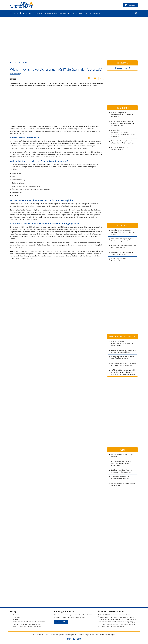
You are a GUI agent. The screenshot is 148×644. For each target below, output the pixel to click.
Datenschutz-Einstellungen (106, 635)
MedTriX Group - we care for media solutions (28, 627)
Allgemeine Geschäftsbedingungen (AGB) (27, 624)
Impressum (55, 635)
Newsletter (16, 620)
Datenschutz (82, 635)
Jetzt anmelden (61, 622)
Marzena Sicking (15, 74)
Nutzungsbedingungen (68, 635)
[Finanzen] (37, 13)
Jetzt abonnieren (122, 68)
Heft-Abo (91, 635)
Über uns (16, 615)
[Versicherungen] (48, 13)
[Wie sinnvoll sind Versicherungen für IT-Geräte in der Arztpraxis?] (78, 13)
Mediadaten (17, 617)
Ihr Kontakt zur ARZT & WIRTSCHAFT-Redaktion (29, 622)
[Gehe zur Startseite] (27, 13)
